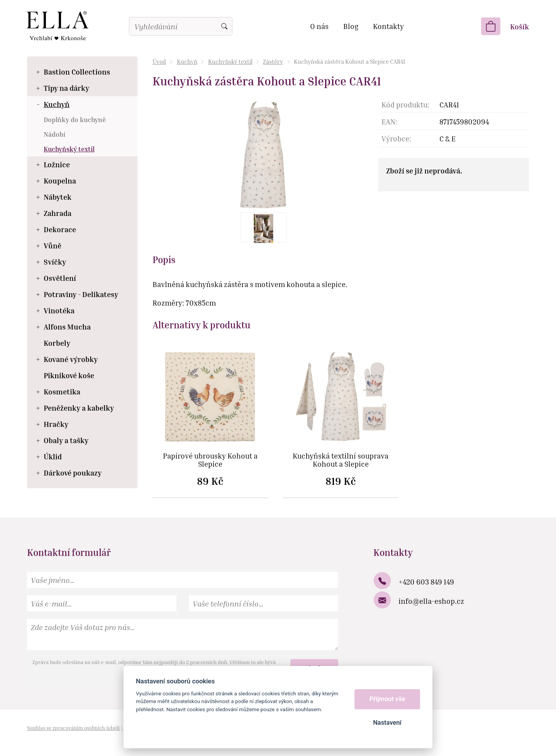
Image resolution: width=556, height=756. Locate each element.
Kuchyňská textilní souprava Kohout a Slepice (341, 460)
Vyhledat (224, 26)
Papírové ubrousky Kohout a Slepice (210, 460)
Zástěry (273, 61)
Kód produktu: (405, 104)
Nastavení (387, 723)
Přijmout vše (387, 699)
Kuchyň (187, 61)
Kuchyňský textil (230, 61)
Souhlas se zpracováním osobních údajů (73, 728)
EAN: (389, 121)
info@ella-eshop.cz (431, 601)
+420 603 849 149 (426, 582)
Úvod (159, 61)
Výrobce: (396, 138)
